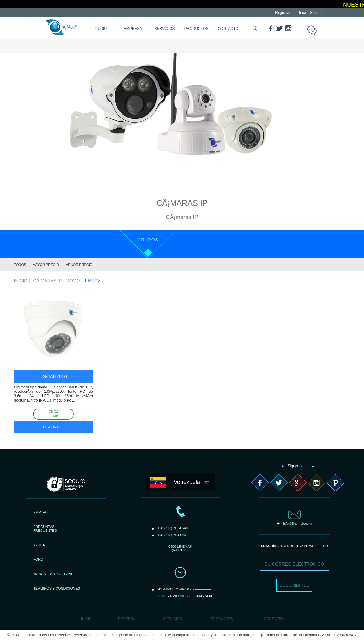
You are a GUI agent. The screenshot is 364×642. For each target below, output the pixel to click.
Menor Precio (79, 265)
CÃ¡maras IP (48, 281)
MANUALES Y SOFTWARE (55, 574)
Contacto (273, 619)
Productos (222, 619)
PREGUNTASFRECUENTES (45, 529)
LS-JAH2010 (54, 376)
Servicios (172, 619)
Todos (20, 265)
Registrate (284, 13)
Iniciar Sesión (310, 13)
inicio (101, 29)
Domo (73, 281)
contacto (228, 29)
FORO (38, 559)
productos (196, 29)
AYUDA (39, 545)
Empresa (127, 619)
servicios (164, 29)
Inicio (86, 619)
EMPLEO (41, 512)
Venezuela (187, 482)
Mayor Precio (46, 265)
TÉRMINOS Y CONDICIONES (57, 588)
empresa (133, 29)
